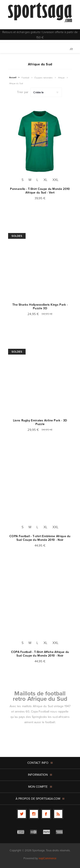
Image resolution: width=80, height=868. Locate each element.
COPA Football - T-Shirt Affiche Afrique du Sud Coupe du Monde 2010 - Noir (40, 654)
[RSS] (58, 814)
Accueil (13, 78)
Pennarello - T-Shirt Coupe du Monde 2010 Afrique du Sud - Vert (40, 191)
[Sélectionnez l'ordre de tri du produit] (46, 92)
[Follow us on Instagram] (34, 814)
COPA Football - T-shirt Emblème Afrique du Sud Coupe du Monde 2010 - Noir (40, 538)
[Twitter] (22, 814)
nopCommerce (48, 858)
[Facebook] (46, 814)
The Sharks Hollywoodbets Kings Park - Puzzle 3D (40, 306)
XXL (55, 180)
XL (45, 180)
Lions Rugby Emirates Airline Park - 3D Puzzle (40, 422)
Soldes (17, 236)
